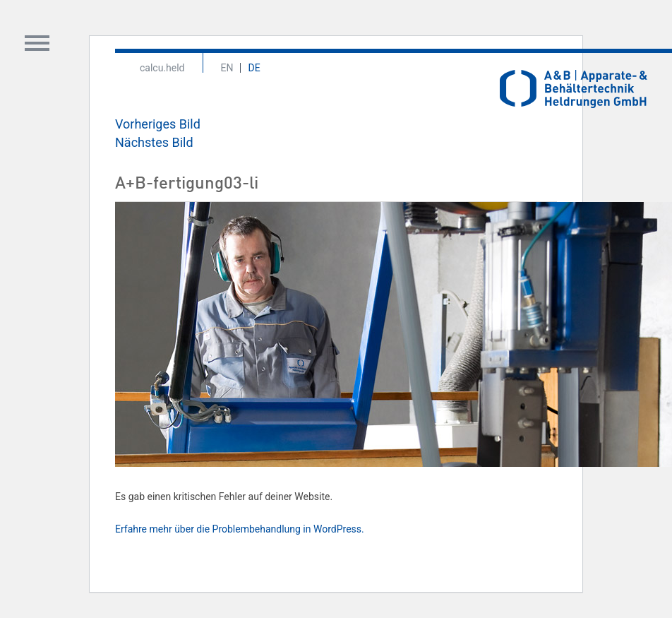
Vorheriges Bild (158, 124)
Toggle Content (37, 43)
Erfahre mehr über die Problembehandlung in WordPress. (240, 529)
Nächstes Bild (154, 142)
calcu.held (162, 68)
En (227, 68)
